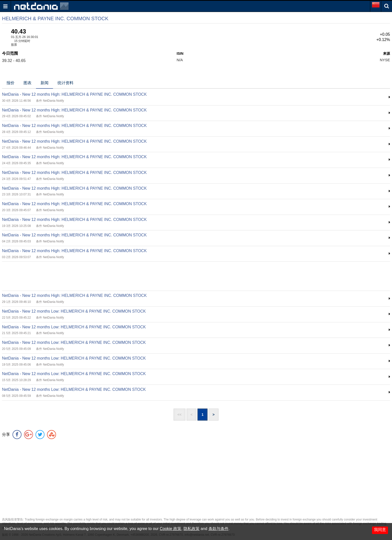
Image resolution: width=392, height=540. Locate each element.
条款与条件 (218, 529)
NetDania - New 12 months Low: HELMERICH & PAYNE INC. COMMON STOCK (74, 311)
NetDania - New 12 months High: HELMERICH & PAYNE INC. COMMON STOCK (74, 94)
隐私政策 (191, 529)
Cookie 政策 (170, 529)
